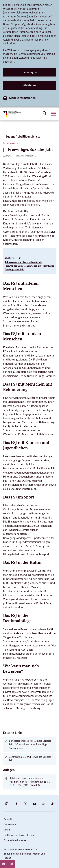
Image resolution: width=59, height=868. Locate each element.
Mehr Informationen (22, 98)
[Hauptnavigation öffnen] (53, 114)
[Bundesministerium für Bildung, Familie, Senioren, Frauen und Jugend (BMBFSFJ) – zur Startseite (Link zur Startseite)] (12, 114)
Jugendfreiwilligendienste (21, 136)
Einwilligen (30, 72)
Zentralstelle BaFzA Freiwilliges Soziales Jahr (30, 759)
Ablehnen (29, 85)
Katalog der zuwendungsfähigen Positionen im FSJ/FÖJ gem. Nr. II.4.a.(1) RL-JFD (30, 782)
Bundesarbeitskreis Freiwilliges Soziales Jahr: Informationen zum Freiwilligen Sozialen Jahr (30, 744)
